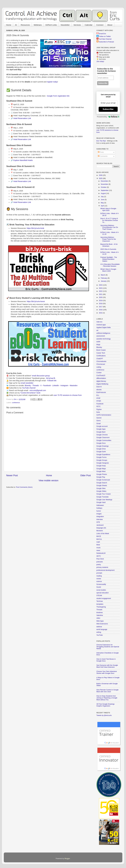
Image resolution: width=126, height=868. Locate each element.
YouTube (100, 635)
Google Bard (101, 432)
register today (52, 82)
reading (99, 576)
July (102, 197)
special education (103, 593)
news (98, 550)
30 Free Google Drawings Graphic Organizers (106, 705)
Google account (102, 426)
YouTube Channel (105, 39)
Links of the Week (103, 534)
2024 (101, 285)
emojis (99, 401)
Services (77, 25)
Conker (99, 373)
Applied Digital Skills (104, 328)
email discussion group (41, 376)
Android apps (101, 325)
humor (99, 511)
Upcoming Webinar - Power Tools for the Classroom (108, 239)
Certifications (101, 356)
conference (16, 403)
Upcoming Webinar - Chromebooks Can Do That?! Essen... (109, 227)
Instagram (64, 385)
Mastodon (74, 385)
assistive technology (104, 339)
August (103, 193)
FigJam (99, 409)
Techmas (100, 601)
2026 (101, 175)
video (98, 618)
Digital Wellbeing (102, 384)
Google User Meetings (104, 500)
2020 (101, 297)
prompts (99, 573)
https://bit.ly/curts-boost (36, 301)
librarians (100, 531)
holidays (99, 508)
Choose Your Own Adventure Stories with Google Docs (107, 672)
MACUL (99, 539)
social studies (101, 590)
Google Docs (101, 443)
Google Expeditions (103, 455)
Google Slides (101, 491)
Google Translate (103, 497)
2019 (101, 301)
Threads (36, 385)
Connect (100, 25)
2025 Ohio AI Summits (108, 249)
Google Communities (104, 440)
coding (99, 367)
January (104, 281)
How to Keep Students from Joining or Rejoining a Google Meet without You (107, 698)
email (98, 398)
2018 (101, 304)
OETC (99, 556)
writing (99, 632)
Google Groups (102, 460)
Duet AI (99, 387)
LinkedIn (56, 385)
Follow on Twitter (105, 36)
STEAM (99, 596)
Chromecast (101, 364)
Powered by (108, 117)
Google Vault (101, 502)
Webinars (38, 25)
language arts (101, 528)
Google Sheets (102, 486)
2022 (101, 291)
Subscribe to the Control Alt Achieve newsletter (106, 71)
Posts (101, 152)
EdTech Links (51, 25)
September (105, 190)
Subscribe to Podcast (106, 42)
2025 (101, 178)
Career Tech (101, 353)
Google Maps (101, 469)
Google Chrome (102, 435)
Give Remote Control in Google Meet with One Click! (108, 691)
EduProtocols (101, 392)
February (104, 278)
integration (100, 517)
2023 (101, 288)
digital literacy (101, 381)
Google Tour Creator (104, 494)
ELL (98, 395)
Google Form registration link (58, 96)
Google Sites (101, 488)
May (102, 203)
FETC (99, 407)
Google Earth (101, 452)
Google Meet (101, 471)
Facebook (47, 385)
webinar (99, 627)
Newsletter (65, 25)
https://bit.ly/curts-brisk (35, 228)
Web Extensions (102, 624)
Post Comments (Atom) (24, 487)
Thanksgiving (101, 607)
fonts (98, 412)
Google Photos (102, 474)
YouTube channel (29, 388)
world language (102, 629)
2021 (101, 294)
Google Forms (102, 457)
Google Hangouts (103, 463)
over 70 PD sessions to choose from (68, 395)
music (99, 548)
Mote (98, 545)
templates (100, 604)
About (110, 25)
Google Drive (101, 449)
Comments (103, 156)
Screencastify (101, 584)
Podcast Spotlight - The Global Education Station (109, 259)
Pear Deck (100, 559)
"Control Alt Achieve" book (30, 393)
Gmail (99, 424)
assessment (101, 336)
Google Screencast (103, 480)
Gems (99, 421)
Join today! (100, 61)
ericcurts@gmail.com (38, 390)
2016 (101, 310)
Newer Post (12, 475)
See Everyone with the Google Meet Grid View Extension (107, 666)
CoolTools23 (101, 376)
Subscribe (108, 109)
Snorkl (99, 587)
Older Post (85, 475)
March (103, 275)
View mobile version (48, 480)
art (97, 330)
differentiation (101, 378)
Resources (25, 25)
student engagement (104, 598)
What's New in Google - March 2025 (109, 270)
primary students (102, 567)
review (99, 579)
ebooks (99, 390)
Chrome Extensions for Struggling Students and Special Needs (108, 647)
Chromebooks (101, 361)
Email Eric (102, 34)
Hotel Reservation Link (22, 118)
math (98, 542)
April (103, 206)
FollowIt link (52, 381)
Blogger (67, 859)
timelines (100, 613)
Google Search (102, 483)
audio (98, 342)
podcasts (100, 562)
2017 (101, 307)
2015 (101, 313)
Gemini (99, 418)
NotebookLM (101, 553)
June (103, 200)
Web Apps (100, 621)
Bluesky (28, 385)
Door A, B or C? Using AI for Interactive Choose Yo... (109, 220)
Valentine (100, 615)
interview (100, 519)
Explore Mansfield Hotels (23, 160)
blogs (98, 345)
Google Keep (101, 466)
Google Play (101, 477)
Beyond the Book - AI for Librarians (109, 245)
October (104, 187)
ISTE (98, 522)
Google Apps (101, 429)
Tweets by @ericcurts (104, 715)
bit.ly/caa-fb (51, 378)
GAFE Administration (104, 415)
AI (16, 25)
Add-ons (99, 322)
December (105, 181)
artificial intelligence (103, 333)
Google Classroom (103, 438)
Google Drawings (103, 446)
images (99, 514)
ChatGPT (100, 359)
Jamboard (100, 525)
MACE (99, 536)
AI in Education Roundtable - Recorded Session (110, 265)
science (99, 581)
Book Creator (101, 350)
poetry (99, 565)
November (105, 184)
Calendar (89, 25)
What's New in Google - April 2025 (109, 210)
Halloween (100, 505)
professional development (106, 570)
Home (9, 25)
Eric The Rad (101, 141)
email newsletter (27, 383)
